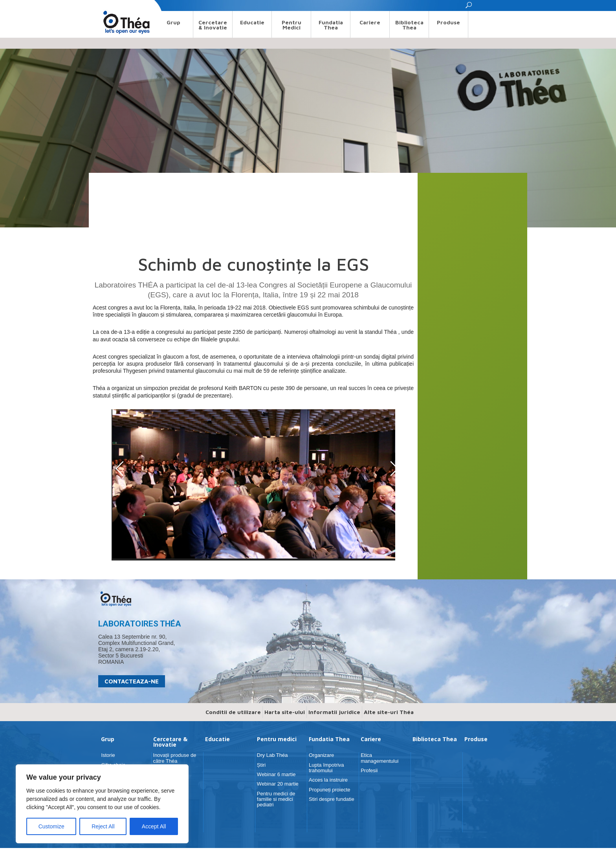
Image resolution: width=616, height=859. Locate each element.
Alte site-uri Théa (389, 712)
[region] (102, 804)
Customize (51, 826)
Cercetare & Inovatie (213, 25)
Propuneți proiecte (330, 790)
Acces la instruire (328, 780)
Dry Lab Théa (272, 755)
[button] (469, 7)
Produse (448, 22)
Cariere (370, 22)
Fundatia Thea (331, 25)
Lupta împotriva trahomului (326, 768)
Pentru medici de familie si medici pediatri (276, 799)
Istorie (108, 755)
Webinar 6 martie (276, 774)
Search (105, 5)
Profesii (369, 770)
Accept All (154, 826)
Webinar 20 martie (278, 784)
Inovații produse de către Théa (175, 758)
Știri (261, 765)
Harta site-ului (285, 712)
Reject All (103, 826)
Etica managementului (379, 758)
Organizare (321, 755)
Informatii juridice (334, 712)
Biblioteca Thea (409, 25)
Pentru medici (291, 25)
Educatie (252, 22)
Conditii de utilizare (233, 712)
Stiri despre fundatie (332, 799)
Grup (173, 22)
